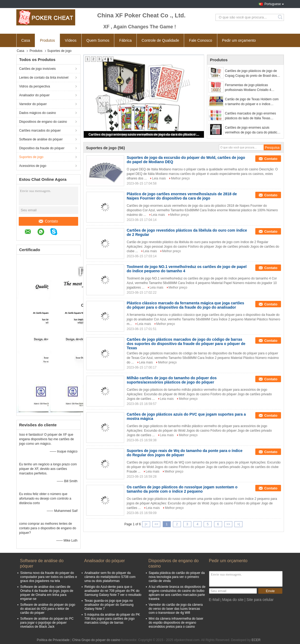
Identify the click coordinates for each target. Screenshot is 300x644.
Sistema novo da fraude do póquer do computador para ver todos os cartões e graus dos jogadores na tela (49, 577)
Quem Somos (98, 40)
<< (156, 524)
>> (228, 524)
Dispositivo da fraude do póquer (42, 148)
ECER (256, 640)
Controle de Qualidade (160, 40)
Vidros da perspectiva (35, 86)
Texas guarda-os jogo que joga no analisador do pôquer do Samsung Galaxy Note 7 (109, 605)
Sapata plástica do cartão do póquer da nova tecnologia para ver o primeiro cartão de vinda (177, 577)
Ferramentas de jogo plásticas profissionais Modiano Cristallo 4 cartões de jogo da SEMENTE (248, 88)
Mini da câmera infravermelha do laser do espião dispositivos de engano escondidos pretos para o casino (176, 623)
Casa (26, 40)
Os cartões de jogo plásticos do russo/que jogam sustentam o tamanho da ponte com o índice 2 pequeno (182, 489)
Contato (48, 221)
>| (238, 524)
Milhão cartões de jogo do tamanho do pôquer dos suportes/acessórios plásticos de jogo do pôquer (172, 380)
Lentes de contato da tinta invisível (44, 78)
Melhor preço (180, 178)
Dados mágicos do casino (38, 113)
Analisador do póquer (35, 95)
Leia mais (159, 178)
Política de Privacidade (53, 640)
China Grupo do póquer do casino (96, 640)
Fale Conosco (200, 40)
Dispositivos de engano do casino (43, 122)
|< (146, 524)
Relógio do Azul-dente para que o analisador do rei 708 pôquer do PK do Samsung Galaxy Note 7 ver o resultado (113, 591)
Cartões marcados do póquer (40, 131)
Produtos (47, 40)
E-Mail (214, 600)
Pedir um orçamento (239, 40)
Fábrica (125, 40)
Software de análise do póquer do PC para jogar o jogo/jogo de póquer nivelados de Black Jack (47, 623)
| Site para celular (259, 600)
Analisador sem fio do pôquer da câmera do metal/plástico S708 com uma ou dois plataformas (110, 577)
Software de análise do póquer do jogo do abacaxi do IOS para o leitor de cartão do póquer (48, 609)
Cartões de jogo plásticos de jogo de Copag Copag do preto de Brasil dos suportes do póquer (251, 74)
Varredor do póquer (33, 104)
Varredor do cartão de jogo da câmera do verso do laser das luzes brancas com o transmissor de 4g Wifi (176, 609)
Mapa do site (233, 600)
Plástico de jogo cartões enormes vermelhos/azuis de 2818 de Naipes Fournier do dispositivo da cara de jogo (182, 196)
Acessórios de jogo (33, 166)
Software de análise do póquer (41, 139)
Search (281, 17)
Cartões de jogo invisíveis (38, 69)
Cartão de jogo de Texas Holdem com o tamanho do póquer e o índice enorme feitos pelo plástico (252, 102)
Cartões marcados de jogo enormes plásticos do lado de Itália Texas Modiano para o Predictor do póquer (251, 116)
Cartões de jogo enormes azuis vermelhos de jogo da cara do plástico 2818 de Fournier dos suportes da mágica (144, 135)
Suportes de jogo (31, 157)
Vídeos (71, 40)
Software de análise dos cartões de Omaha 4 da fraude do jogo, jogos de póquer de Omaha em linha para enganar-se (47, 593)
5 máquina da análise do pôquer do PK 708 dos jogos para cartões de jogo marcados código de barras (112, 619)
